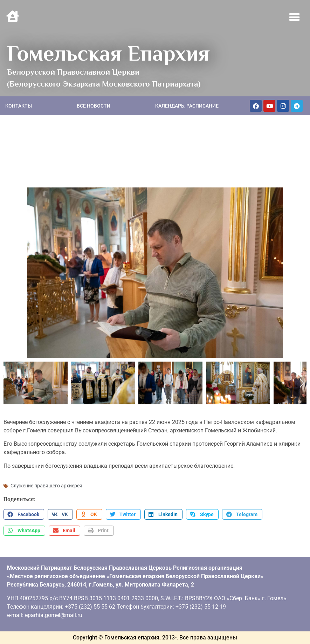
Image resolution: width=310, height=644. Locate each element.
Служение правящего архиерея (46, 486)
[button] (295, 17)
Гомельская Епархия (108, 53)
